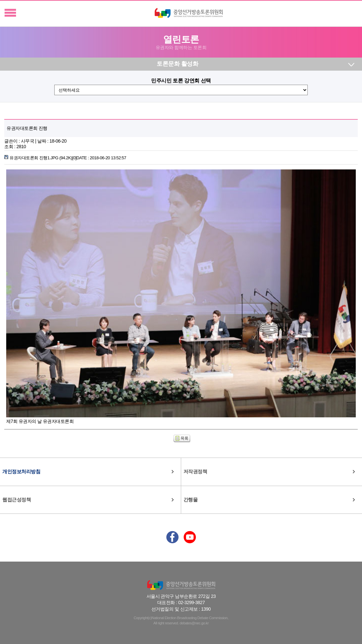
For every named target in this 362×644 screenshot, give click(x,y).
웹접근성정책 (17, 500)
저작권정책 (195, 471)
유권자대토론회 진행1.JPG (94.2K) (65, 158)
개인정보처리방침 (21, 471)
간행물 (191, 500)
